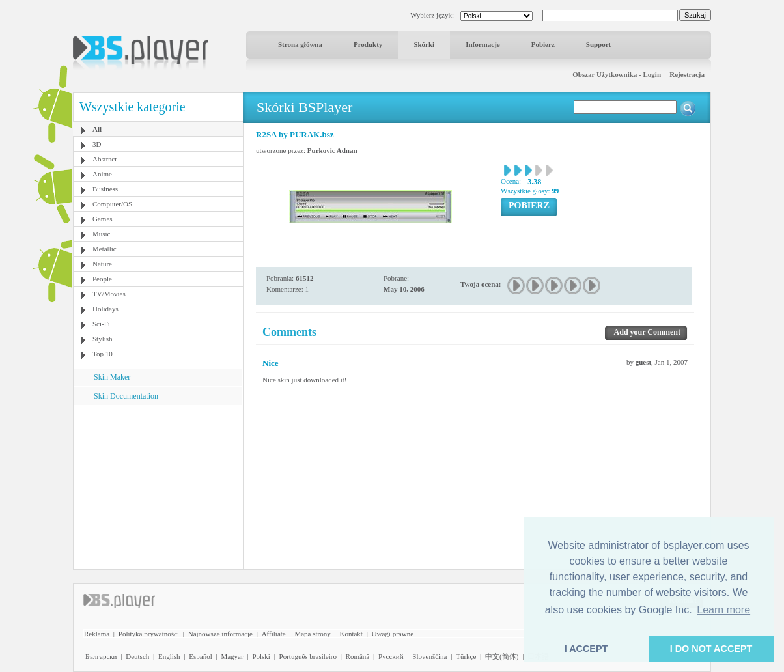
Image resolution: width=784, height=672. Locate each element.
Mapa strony (312, 634)
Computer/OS (112, 204)
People (102, 279)
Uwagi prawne (393, 634)
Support (599, 44)
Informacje (483, 44)
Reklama (97, 634)
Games (103, 219)
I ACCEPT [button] (586, 649)
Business (105, 189)
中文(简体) (502, 656)
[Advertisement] (158, 486)
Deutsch (137, 656)
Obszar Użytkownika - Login (617, 74)
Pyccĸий (391, 656)
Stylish (103, 339)
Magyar (232, 656)
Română (358, 656)
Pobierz (543, 44)
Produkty (368, 44)
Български (101, 656)
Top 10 (103, 354)
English (169, 656)
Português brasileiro (308, 656)
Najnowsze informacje (220, 634)
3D (97, 144)
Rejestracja (687, 74)
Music (102, 234)
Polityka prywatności (149, 634)
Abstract (105, 159)
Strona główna (300, 44)
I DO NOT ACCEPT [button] (711, 649)
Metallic (105, 249)
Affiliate (274, 634)
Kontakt (351, 634)
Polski (261, 656)
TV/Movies (109, 294)
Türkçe (466, 656)
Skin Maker (112, 377)
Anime (102, 174)
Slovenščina (429, 656)
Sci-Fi (101, 324)
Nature (102, 264)
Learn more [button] (723, 610)
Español (200, 656)
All (97, 129)
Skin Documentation (126, 396)
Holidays (105, 309)
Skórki (424, 44)
